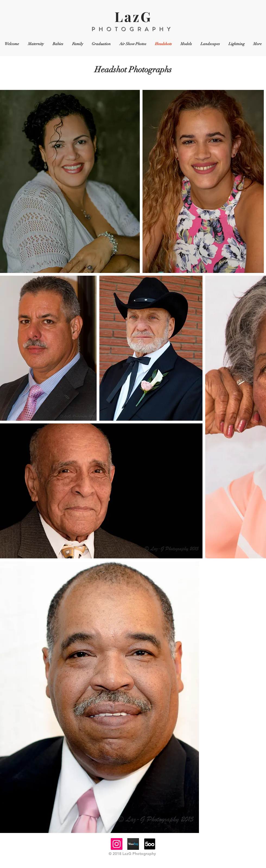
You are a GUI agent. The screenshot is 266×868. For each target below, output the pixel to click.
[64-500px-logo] (150, 844)
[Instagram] (117, 844)
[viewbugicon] (133, 844)
